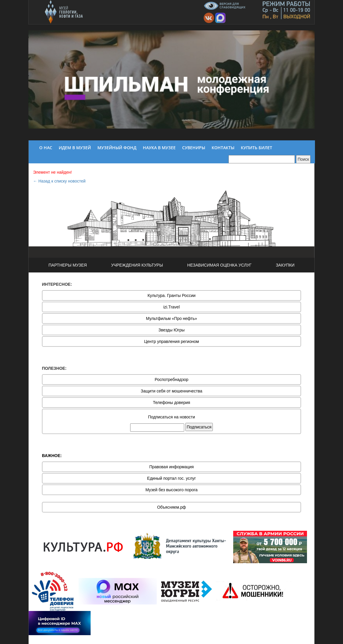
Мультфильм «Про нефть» (171, 318)
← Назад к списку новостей (59, 181)
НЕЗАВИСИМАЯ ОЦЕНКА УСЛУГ (219, 265)
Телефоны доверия (171, 402)
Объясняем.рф (171, 507)
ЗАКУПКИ (285, 265)
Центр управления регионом (171, 341)
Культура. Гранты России (172, 295)
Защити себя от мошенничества (172, 391)
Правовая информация (172, 467)
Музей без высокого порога (172, 490)
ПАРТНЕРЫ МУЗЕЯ (68, 265)
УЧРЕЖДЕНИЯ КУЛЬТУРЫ (137, 265)
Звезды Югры (172, 330)
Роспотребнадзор (171, 379)
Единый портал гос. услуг (171, 478)
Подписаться (199, 427)
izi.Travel (171, 307)
